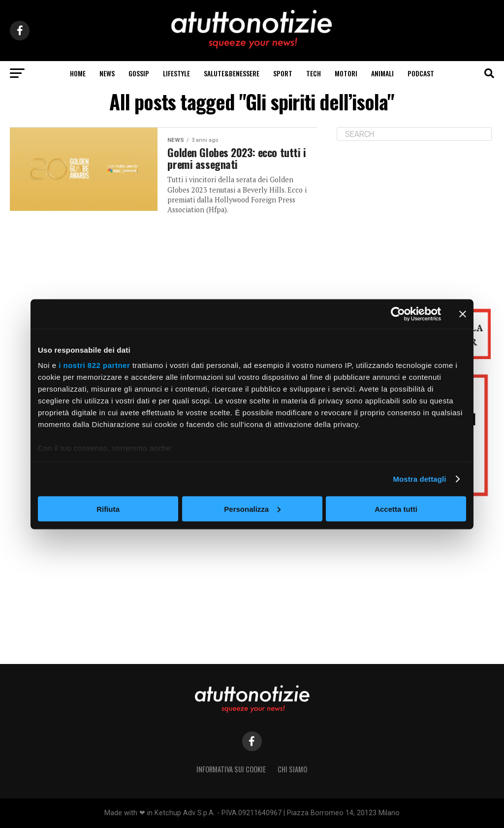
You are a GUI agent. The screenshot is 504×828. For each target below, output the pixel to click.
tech (314, 73)
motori (346, 73)
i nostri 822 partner (94, 365)
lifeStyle (176, 73)
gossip (139, 73)
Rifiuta (108, 509)
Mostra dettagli (419, 479)
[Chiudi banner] (463, 314)
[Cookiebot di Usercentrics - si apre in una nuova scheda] (398, 314)
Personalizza (252, 509)
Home (78, 73)
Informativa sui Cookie (231, 769)
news (107, 73)
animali (382, 73)
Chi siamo (292, 769)
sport (283, 73)
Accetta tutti (396, 509)
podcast (421, 73)
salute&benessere (232, 73)
